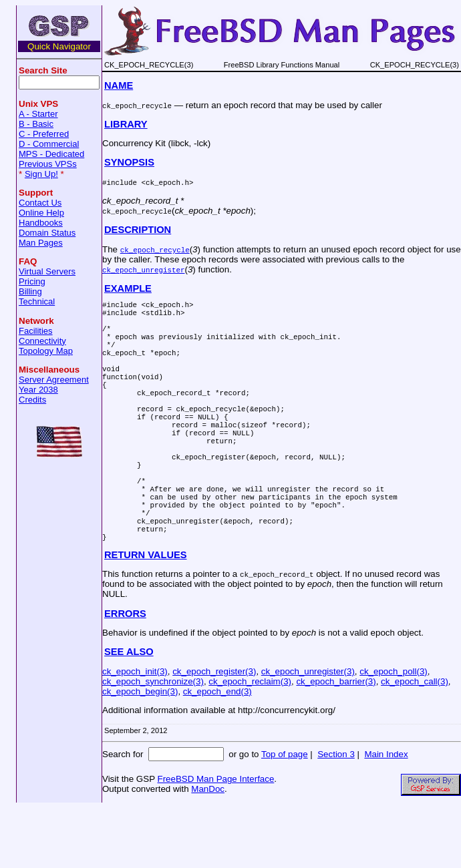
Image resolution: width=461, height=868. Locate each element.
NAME (119, 85)
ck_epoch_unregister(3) (308, 731)
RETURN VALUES (146, 615)
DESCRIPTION (138, 230)
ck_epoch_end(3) (217, 751)
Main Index (386, 814)
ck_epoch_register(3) (214, 731)
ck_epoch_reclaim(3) (250, 741)
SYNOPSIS (129, 162)
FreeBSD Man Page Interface (215, 839)
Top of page (285, 814)
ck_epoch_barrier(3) (336, 741)
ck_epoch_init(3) (135, 731)
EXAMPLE (128, 288)
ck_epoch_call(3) (415, 741)
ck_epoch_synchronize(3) (153, 741)
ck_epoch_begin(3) (140, 751)
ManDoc (208, 849)
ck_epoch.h (167, 182)
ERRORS (125, 674)
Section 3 (336, 814)
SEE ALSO (129, 712)
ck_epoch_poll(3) (394, 731)
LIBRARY (126, 124)
